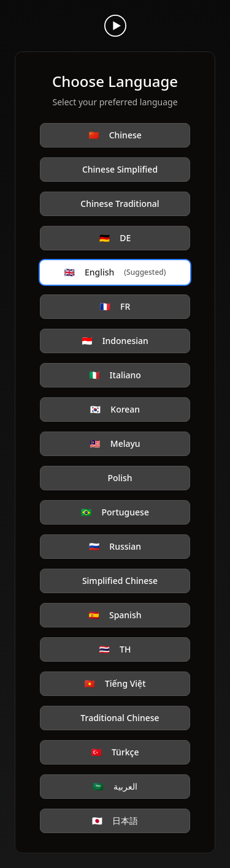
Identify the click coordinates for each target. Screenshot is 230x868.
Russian (115, 547)
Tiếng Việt (115, 684)
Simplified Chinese (120, 581)
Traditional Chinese (120, 718)
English (115, 272)
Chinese (115, 135)
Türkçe (115, 752)
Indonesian (115, 341)
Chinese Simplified (120, 169)
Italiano (115, 375)
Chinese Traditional (120, 204)
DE (115, 238)
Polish (120, 478)
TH (115, 649)
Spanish (115, 615)
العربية (115, 787)
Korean (115, 410)
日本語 (115, 821)
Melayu (115, 444)
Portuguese (115, 512)
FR (115, 307)
